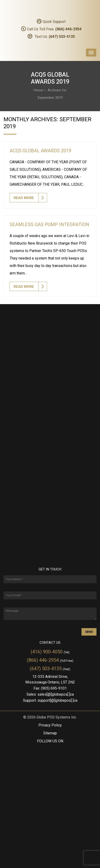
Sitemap (50, 733)
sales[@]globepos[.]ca (56, 694)
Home (38, 90)
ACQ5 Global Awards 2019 (40, 151)
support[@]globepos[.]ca (57, 700)
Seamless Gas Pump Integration (49, 224)
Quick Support (54, 22)
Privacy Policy (50, 725)
